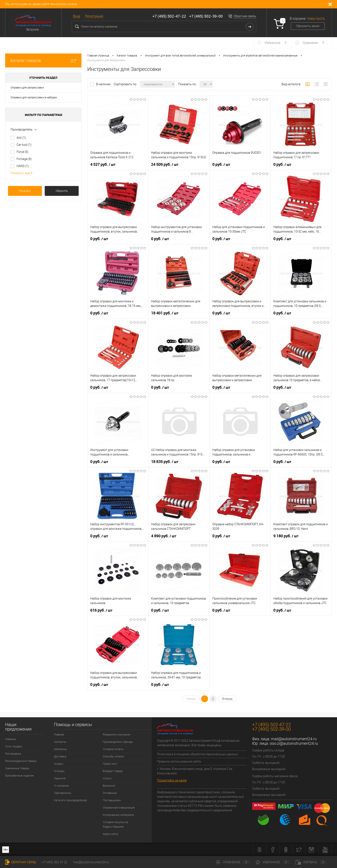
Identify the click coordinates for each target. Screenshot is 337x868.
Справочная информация (119, 808)
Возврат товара (113, 771)
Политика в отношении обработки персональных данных (198, 754)
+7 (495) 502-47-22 (169, 16)
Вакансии (109, 786)
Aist (21, 138)
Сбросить (62, 191)
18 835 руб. (165, 462)
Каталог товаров (43, 60)
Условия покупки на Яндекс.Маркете (115, 824)
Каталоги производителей (70, 800)
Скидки (59, 764)
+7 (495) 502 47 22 (55, 862)
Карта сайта (110, 834)
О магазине (61, 786)
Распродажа (13, 754)
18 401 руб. (165, 313)
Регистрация (94, 16)
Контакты (60, 742)
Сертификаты (63, 793)
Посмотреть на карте (172, 780)
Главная (59, 735)
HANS (23, 166)
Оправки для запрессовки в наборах (34, 97)
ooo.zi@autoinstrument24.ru (294, 743)
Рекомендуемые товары (21, 761)
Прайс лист (110, 764)
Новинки (11, 739)
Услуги (107, 778)
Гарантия (60, 778)
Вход (77, 16)
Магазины (61, 749)
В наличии (104, 84)
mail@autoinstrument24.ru (294, 739)
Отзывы (59, 771)
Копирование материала (118, 815)
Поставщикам (112, 800)
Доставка (60, 756)
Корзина (311, 862)
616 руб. (101, 610)
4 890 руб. (164, 536)
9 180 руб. (286, 536)
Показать (25, 191)
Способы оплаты (113, 756)
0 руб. (221, 164)
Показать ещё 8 (21, 173)
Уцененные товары (17, 768)
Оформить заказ (308, 26)
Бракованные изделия (19, 776)
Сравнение (233, 862)
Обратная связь (245, 16)
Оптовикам (110, 793)
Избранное (273, 862)
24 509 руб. (165, 164)
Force (22, 152)
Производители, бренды (118, 742)
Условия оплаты (113, 749)
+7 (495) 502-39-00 (206, 16)
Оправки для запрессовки (27, 88)
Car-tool (24, 145)
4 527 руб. (103, 164)
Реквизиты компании (116, 735)
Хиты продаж (14, 746)
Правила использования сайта (179, 761)
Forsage (24, 159)
